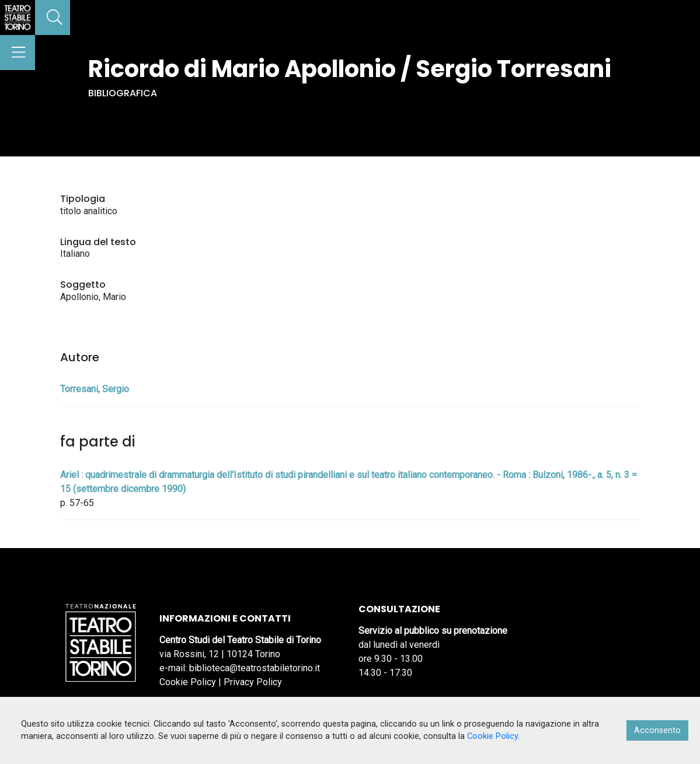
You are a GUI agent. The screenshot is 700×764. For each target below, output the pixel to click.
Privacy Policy (253, 682)
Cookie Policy (188, 682)
